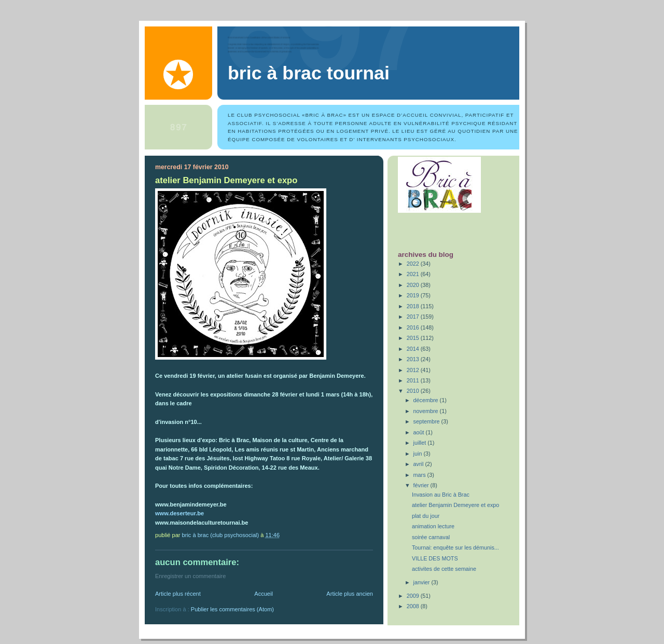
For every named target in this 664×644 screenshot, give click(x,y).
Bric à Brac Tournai (309, 73)
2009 (414, 596)
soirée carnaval (431, 537)
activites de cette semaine (444, 569)
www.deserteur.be (179, 513)
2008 (414, 606)
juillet (421, 443)
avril (419, 464)
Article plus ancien (350, 594)
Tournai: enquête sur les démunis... (455, 547)
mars (420, 475)
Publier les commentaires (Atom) (232, 609)
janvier (423, 582)
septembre (427, 421)
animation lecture (433, 526)
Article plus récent (178, 594)
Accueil (264, 594)
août (420, 432)
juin (419, 454)
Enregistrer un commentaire (190, 576)
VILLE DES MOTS (435, 558)
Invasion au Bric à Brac (441, 495)
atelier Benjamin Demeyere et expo (455, 505)
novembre (427, 411)
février (422, 485)
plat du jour (426, 516)
